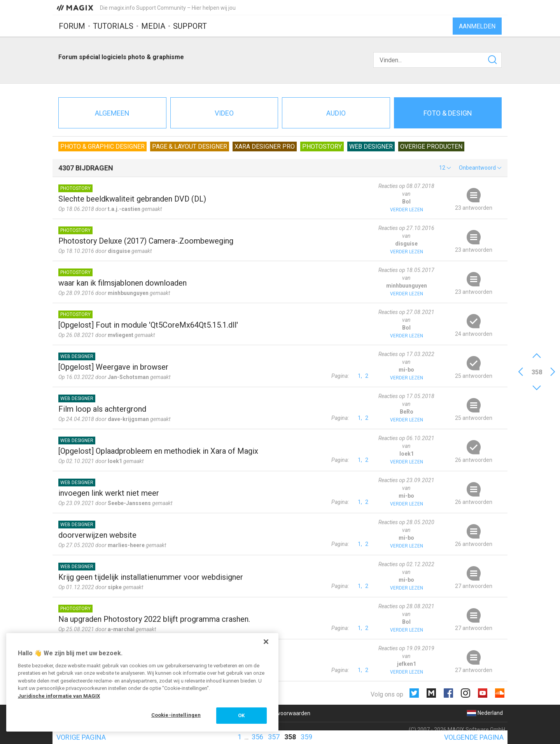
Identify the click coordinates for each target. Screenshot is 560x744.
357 (274, 737)
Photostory (322, 147)
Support (190, 26)
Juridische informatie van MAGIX (59, 696)
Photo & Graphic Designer (102, 147)
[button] (445, 168)
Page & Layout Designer (190, 147)
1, (360, 376)
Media (153, 26)
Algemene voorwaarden (281, 713)
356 (257, 737)
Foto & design (448, 113)
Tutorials (113, 26)
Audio (336, 113)
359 (306, 737)
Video (224, 113)
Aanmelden (477, 26)
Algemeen (112, 113)
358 (290, 737)
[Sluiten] (266, 642)
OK (241, 715)
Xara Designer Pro (265, 147)
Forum (72, 26)
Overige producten (431, 147)
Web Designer (371, 147)
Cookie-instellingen (176, 715)
